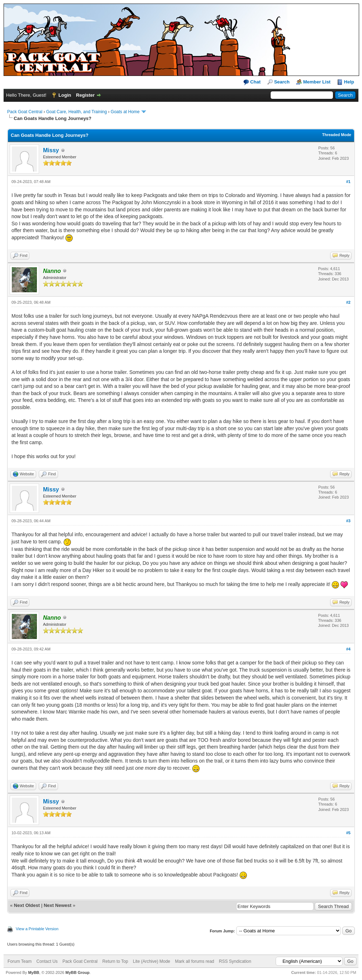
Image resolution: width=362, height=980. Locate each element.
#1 (348, 182)
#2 (348, 302)
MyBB (34, 972)
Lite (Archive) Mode (152, 961)
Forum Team (20, 961)
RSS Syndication (235, 961)
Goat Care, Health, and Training (77, 112)
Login (65, 95)
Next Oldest (27, 905)
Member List (317, 82)
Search (282, 82)
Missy (51, 150)
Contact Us (47, 961)
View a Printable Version (37, 929)
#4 (348, 649)
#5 (348, 833)
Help (349, 82)
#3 (348, 521)
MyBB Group (77, 972)
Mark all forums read (194, 961)
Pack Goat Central (25, 112)
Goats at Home (125, 112)
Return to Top (115, 961)
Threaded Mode (337, 135)
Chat (252, 82)
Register (85, 95)
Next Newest (58, 905)
